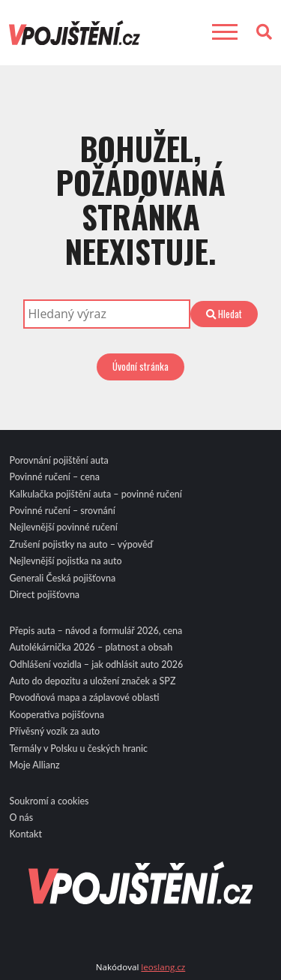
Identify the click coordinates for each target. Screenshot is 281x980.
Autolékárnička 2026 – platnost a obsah (91, 647)
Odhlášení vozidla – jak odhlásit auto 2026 (96, 664)
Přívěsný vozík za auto (54, 731)
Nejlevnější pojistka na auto (65, 561)
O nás (21, 818)
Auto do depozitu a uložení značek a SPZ (92, 681)
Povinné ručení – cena (54, 477)
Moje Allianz (34, 765)
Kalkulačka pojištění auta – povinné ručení (95, 494)
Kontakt (25, 834)
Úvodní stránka (140, 366)
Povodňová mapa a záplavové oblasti (84, 697)
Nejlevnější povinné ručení (63, 527)
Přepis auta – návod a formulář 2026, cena (96, 631)
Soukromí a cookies (49, 801)
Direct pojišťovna (44, 595)
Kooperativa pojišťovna (56, 715)
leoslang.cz (163, 967)
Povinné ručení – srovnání (62, 511)
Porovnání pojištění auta (58, 460)
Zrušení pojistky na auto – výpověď (81, 544)
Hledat (224, 314)
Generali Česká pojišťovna (62, 578)
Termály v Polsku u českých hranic (78, 749)
